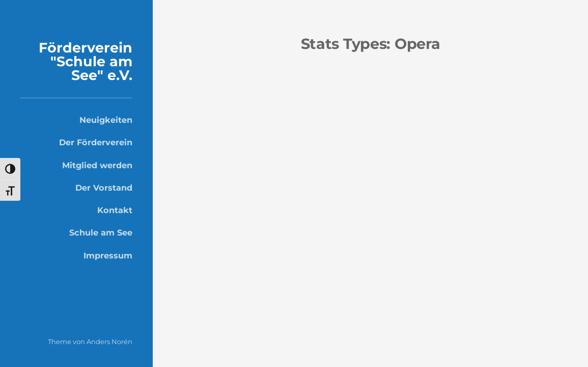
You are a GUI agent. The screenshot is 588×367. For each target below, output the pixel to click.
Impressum (108, 255)
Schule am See (101, 232)
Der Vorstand (104, 188)
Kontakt (115, 210)
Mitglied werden (97, 165)
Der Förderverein (96, 142)
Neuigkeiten (106, 120)
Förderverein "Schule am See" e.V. (86, 61)
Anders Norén (109, 342)
